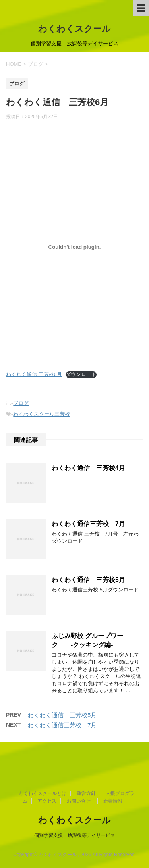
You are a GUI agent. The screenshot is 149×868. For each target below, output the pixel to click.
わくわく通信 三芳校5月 (88, 580)
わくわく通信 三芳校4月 (88, 468)
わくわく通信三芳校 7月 (88, 524)
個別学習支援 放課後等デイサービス (75, 835)
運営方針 (86, 793)
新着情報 (113, 801)
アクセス (47, 801)
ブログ (21, 403)
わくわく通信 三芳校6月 (34, 374)
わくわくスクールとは (43, 793)
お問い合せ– (80, 801)
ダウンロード (81, 374)
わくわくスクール (74, 29)
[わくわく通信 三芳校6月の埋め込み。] (74, 247)
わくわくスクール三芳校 (42, 414)
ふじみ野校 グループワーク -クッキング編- (87, 640)
